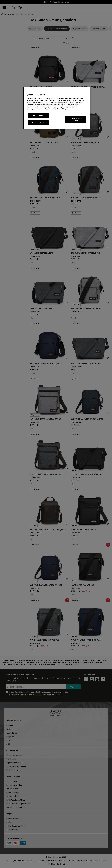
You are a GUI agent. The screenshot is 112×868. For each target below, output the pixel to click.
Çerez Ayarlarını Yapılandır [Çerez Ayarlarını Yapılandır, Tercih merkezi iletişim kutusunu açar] (75, 119)
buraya (46, 105)
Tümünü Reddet (38, 116)
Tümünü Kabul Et (38, 123)
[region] (57, 108)
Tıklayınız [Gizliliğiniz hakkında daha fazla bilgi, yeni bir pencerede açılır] (65, 109)
